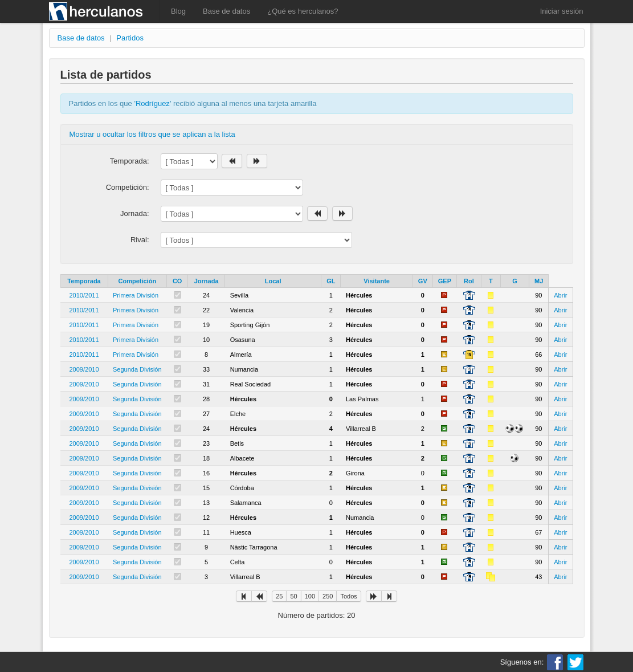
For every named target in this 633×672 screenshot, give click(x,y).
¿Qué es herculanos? (303, 11)
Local (273, 281)
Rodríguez (153, 103)
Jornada (207, 281)
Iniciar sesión (562, 11)
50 (293, 596)
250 (328, 596)
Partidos (130, 38)
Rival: (140, 240)
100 (310, 596)
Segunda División (137, 369)
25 (279, 596)
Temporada (84, 281)
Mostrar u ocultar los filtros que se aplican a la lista (152, 134)
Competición (138, 281)
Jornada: (135, 213)
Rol (469, 281)
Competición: (128, 187)
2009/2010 (84, 369)
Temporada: (130, 161)
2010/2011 (84, 295)
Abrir (560, 295)
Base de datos (226, 11)
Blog (178, 11)
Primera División (136, 295)
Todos (348, 596)
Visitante (377, 281)
